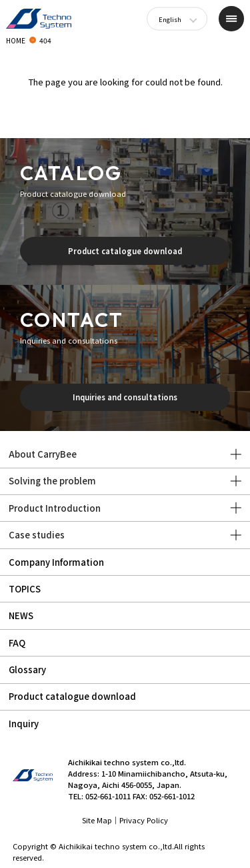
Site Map (97, 820)
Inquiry (24, 724)
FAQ (17, 643)
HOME (16, 40)
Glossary (27, 670)
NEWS (21, 615)
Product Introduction (55, 508)
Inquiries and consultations (125, 397)
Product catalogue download (125, 251)
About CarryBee (43, 454)
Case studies (37, 535)
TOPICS (25, 589)
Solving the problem (52, 481)
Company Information (56, 562)
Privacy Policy (144, 820)
